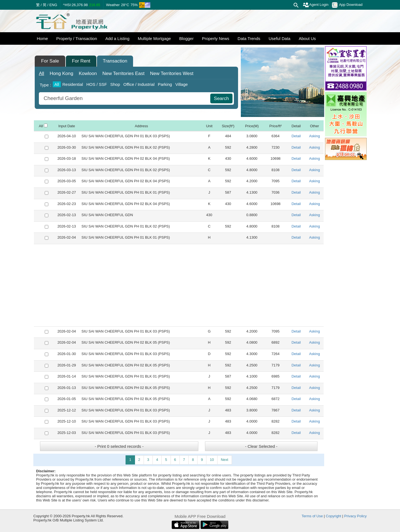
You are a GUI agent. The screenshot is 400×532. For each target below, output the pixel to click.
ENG (53, 5)
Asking (315, 136)
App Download (347, 5)
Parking (165, 84)
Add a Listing (117, 38)
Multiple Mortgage (154, 38)
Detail (296, 136)
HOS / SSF (97, 84)
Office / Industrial (139, 84)
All (42, 73)
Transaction (115, 61)
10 (212, 460)
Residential (73, 84)
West (172, 73)
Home (42, 38)
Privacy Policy (355, 516)
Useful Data (279, 38)
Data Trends (249, 38)
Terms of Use (312, 516)
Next (225, 460)
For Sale (50, 61)
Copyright (334, 516)
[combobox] (125, 98)
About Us (307, 38)
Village (182, 84)
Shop (115, 84)
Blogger (186, 38)
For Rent (81, 61)
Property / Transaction (77, 38)
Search (221, 98)
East (123, 73)
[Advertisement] (179, 285)
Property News (216, 38)
